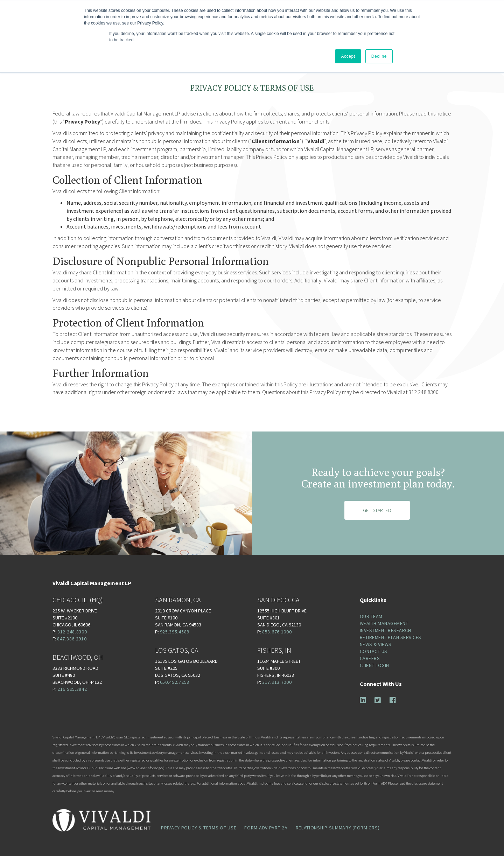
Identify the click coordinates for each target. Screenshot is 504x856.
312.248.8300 (72, 632)
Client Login (374, 665)
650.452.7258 (175, 682)
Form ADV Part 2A (266, 828)
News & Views (376, 644)
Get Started (377, 510)
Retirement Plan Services (391, 637)
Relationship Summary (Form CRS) (338, 828)
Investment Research (386, 630)
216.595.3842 (72, 689)
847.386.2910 (72, 639)
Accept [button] (348, 56)
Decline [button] (379, 56)
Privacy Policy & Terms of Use (199, 828)
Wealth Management (384, 623)
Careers (370, 658)
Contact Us (374, 651)
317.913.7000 (277, 682)
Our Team (371, 616)
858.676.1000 (277, 632)
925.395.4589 (175, 632)
